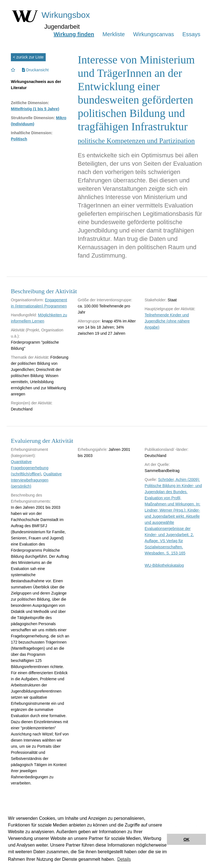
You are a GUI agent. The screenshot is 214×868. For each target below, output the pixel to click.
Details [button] (124, 859)
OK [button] (186, 839)
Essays (191, 34)
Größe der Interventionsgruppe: (105, 300)
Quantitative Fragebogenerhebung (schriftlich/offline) (30, 468)
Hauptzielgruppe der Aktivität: (170, 309)
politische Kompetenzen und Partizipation (136, 141)
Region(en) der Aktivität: (32, 403)
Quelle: (151, 480)
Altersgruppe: (89, 321)
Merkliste (114, 34)
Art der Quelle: (157, 464)
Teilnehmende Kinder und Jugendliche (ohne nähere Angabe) (167, 321)
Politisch (19, 139)
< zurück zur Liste (28, 57)
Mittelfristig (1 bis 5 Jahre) (35, 109)
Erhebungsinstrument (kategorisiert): (29, 453)
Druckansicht (35, 70)
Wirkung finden (74, 34)
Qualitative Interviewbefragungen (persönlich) (36, 480)
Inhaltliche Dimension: (32, 133)
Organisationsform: (27, 300)
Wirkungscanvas (154, 34)
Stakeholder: (156, 300)
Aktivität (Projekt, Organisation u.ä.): (37, 333)
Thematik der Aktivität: (30, 357)
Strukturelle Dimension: (33, 118)
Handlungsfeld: (24, 315)
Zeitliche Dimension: (30, 103)
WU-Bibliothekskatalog (164, 565)
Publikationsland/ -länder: (166, 449)
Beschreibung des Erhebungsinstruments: (31, 498)
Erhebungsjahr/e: (93, 449)
